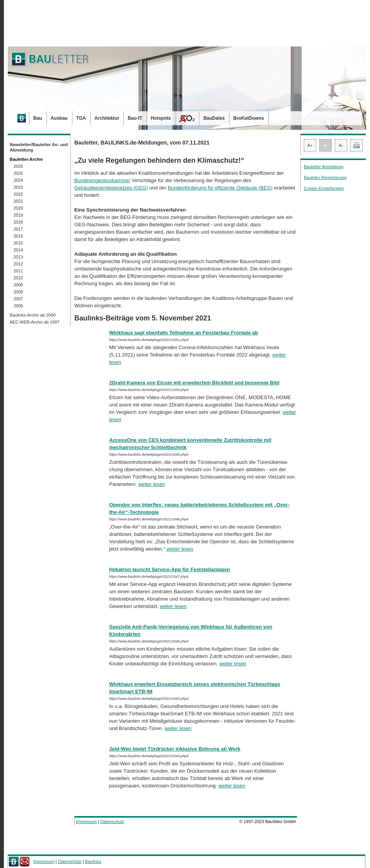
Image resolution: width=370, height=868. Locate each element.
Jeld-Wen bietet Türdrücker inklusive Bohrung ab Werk (175, 749)
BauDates (214, 118)
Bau (38, 118)
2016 (18, 236)
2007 (18, 299)
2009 (18, 285)
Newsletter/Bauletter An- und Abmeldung (39, 147)
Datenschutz (112, 821)
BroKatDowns (249, 118)
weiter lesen (152, 484)
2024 (18, 180)
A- (341, 145)
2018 (18, 222)
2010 (18, 278)
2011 (18, 271)
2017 (18, 229)
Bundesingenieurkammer (102, 180)
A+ (310, 145)
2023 (18, 187)
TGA (81, 118)
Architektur (107, 118)
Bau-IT (135, 118)
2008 (18, 292)
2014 (18, 250)
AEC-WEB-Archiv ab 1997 (34, 322)
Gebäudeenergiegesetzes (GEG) (111, 188)
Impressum (86, 821)
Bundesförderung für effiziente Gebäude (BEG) (220, 188)
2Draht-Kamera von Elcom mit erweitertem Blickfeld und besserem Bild (194, 383)
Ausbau (59, 118)
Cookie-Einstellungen (324, 188)
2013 (18, 257)
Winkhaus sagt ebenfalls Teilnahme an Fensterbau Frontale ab (184, 333)
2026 (18, 166)
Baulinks (93, 861)
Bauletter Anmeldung (324, 167)
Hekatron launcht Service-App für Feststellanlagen (170, 569)
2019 (18, 215)
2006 (18, 306)
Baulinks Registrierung (325, 177)
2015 (18, 243)
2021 (18, 201)
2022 (18, 194)
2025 (18, 173)
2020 (18, 208)
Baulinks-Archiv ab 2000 (33, 315)
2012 (18, 264)
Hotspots (161, 118)
